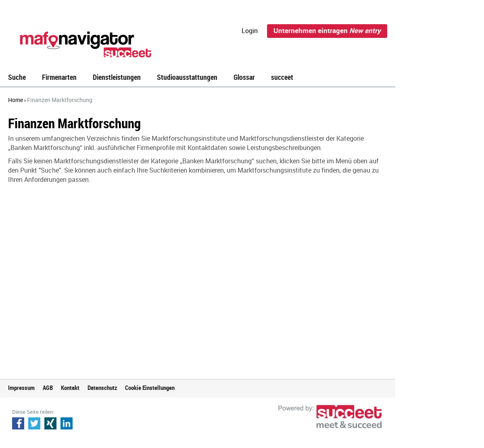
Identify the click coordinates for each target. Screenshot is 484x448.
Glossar (244, 77)
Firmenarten (59, 77)
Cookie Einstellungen (150, 388)
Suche (17, 77)
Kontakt (70, 388)
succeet (282, 77)
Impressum (21, 388)
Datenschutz (102, 388)
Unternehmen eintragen (327, 30)
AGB (48, 388)
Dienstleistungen (117, 77)
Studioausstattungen (187, 77)
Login (250, 31)
